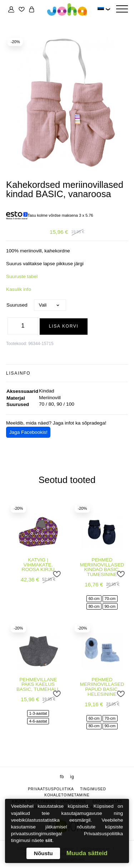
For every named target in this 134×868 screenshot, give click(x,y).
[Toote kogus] (23, 326)
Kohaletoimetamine (67, 795)
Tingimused (93, 789)
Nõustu (43, 853)
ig (72, 777)
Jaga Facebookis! (28, 432)
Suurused (17, 305)
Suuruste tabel (22, 276)
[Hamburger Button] (122, 9)
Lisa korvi (64, 326)
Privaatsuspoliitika (51, 789)
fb (62, 777)
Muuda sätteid (87, 853)
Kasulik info (19, 289)
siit (49, 840)
